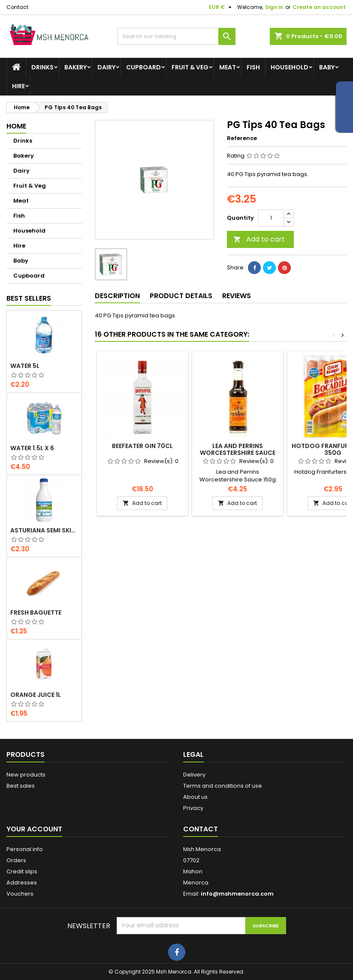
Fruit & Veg (190, 67)
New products (26, 775)
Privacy (193, 808)
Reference (242, 138)
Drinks (42, 67)
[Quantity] (271, 218)
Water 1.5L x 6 (32, 448)
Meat (228, 67)
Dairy (106, 67)
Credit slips (22, 871)
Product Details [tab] (181, 296)
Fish (253, 67)
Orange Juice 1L (36, 695)
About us (195, 797)
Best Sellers (29, 298)
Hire (18, 86)
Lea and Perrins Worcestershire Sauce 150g (238, 453)
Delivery (194, 775)
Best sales (21, 786)
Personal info (25, 849)
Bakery (75, 67)
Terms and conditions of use (223, 786)
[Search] (176, 36)
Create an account (319, 7)
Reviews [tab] (237, 296)
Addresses (22, 883)
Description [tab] (117, 296)
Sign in (274, 7)
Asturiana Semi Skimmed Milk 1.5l (44, 530)
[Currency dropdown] (221, 7)
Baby (327, 67)
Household (290, 67)
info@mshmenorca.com (237, 894)
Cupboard (143, 67)
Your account (34, 829)
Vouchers (20, 894)
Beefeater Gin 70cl (142, 446)
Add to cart (259, 239)
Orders (16, 860)
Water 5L (25, 366)
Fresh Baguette (36, 612)
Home (16, 126)
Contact (17, 7)
